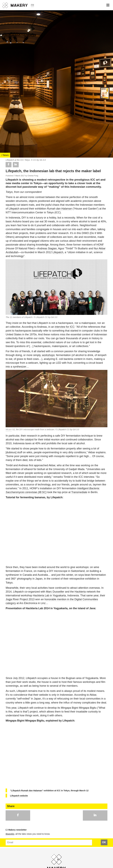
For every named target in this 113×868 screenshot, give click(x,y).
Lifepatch (14, 409)
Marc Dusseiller (55, 792)
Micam (9, 629)
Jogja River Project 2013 (20, 799)
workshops (48, 555)
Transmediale (79, 692)
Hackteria (80, 792)
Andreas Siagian (47, 448)
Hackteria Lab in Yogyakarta (49, 795)
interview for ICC (65, 527)
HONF (100, 445)
